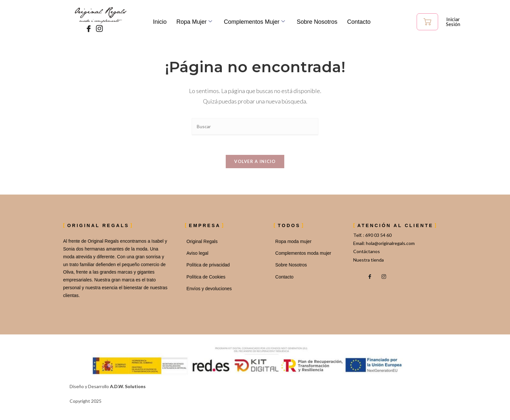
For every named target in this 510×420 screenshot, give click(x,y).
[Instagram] (98, 29)
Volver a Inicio (255, 162)
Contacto (359, 22)
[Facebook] (87, 29)
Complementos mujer (254, 22)
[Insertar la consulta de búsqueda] (255, 127)
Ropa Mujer (194, 22)
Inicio (160, 22)
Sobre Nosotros (317, 22)
